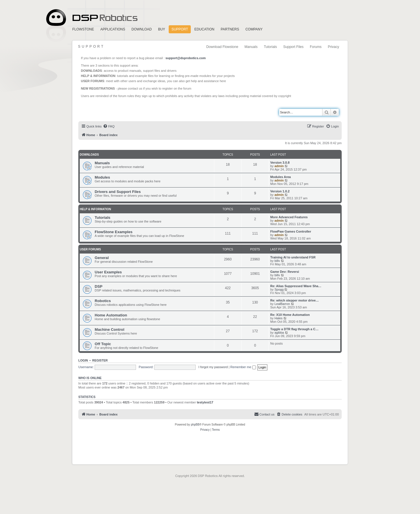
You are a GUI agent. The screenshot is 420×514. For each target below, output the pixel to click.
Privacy (334, 47)
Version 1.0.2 (280, 191)
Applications (113, 29)
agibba (279, 333)
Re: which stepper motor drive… (294, 300)
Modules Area (281, 177)
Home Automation (111, 315)
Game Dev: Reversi (285, 272)
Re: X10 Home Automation (290, 315)
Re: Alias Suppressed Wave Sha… (296, 286)
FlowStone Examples (114, 232)
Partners (230, 29)
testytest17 (205, 402)
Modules (102, 177)
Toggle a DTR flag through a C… (294, 329)
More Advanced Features (289, 217)
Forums (316, 47)
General (102, 258)
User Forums (90, 249)
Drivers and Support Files (118, 192)
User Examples (108, 272)
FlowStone (83, 29)
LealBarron (282, 304)
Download (142, 29)
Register (100, 360)
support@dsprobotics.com (186, 58)
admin (279, 166)
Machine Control (109, 330)
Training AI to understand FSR (293, 257)
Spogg (279, 289)
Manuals (251, 47)
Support (180, 29)
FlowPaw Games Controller (291, 231)
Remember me (243, 367)
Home (91, 18)
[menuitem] (109, 126)
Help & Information (95, 209)
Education (204, 29)
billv (277, 261)
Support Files (293, 47)
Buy (162, 29)
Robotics (103, 301)
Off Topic (103, 344)
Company (254, 29)
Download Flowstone (222, 47)
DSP (99, 286)
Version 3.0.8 (280, 163)
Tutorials (271, 47)
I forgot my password (213, 367)
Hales (279, 318)
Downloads (89, 155)
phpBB (195, 425)
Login (83, 360)
